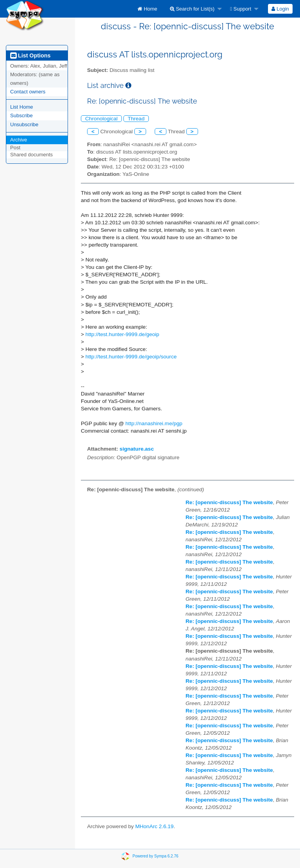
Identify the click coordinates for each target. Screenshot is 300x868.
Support (241, 9)
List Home (22, 107)
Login (280, 9)
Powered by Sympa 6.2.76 (155, 856)
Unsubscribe (24, 124)
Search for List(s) (192, 9)
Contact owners (28, 92)
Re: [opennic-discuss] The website (229, 502)
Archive (19, 140)
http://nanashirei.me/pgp (154, 423)
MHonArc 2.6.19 (154, 826)
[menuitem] (147, 9)
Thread (136, 119)
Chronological (101, 119)
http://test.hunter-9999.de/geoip (122, 334)
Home (147, 9)
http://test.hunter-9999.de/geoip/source (131, 357)
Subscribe (21, 115)
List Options (30, 55)
